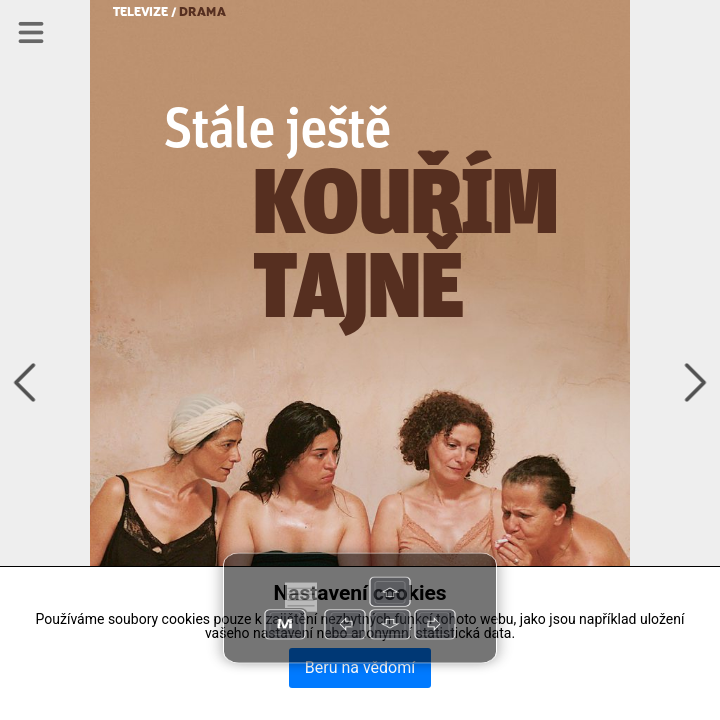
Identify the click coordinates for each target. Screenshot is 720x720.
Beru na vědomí (360, 667)
